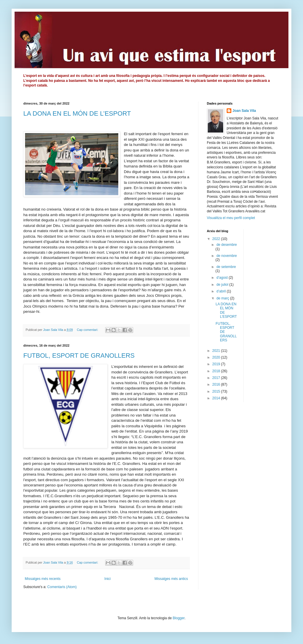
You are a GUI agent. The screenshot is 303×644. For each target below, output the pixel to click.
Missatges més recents (43, 579)
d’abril (222, 291)
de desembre (227, 245)
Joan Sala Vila (244, 111)
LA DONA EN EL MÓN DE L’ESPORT (77, 113)
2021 (217, 351)
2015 (217, 391)
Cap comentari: (88, 330)
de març (223, 298)
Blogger (179, 618)
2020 (217, 357)
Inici (107, 579)
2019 (217, 364)
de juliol (223, 285)
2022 (217, 239)
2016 (217, 384)
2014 (217, 398)
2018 (217, 371)
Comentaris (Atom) (62, 587)
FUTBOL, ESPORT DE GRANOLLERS (79, 355)
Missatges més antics (171, 579)
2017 (217, 378)
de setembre (226, 267)
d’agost (223, 278)
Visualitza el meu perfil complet (231, 218)
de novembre (227, 256)
